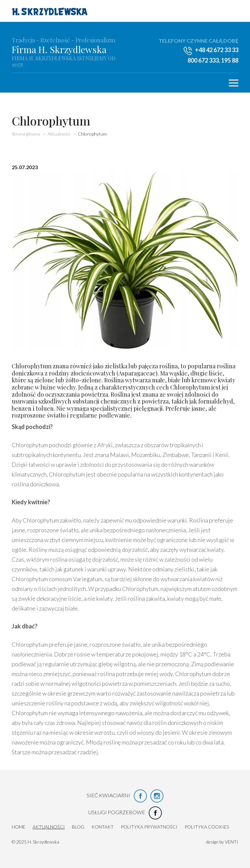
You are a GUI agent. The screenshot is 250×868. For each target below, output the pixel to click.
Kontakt (103, 827)
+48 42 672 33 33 (217, 50)
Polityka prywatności (149, 827)
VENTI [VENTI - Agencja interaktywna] (232, 842)
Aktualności (49, 827)
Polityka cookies (207, 827)
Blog (78, 827)
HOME (19, 827)
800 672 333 (203, 60)
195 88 (230, 60)
